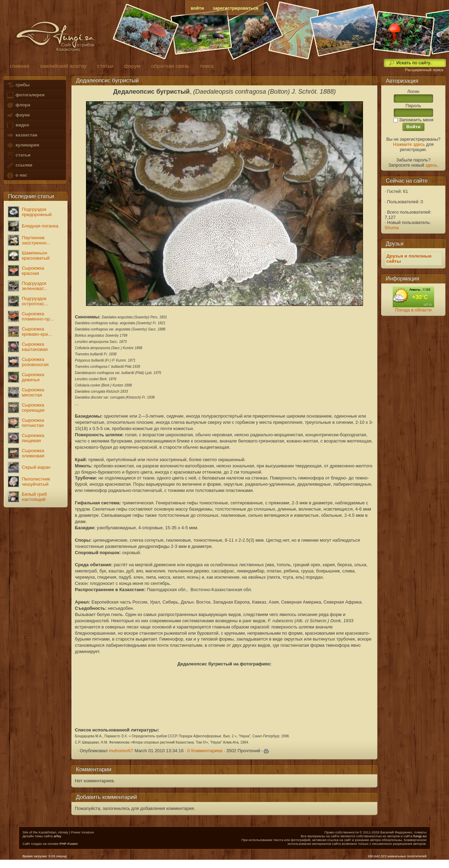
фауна (18, 115)
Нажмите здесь (409, 144)
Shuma (392, 228)
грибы (18, 85)
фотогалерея (25, 95)
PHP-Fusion (69, 844)
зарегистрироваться (236, 8)
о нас (17, 175)
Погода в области (413, 310)
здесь (431, 165)
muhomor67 (121, 751)
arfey (57, 836)
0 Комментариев (205, 751)
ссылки (19, 165)
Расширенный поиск (424, 70)
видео (18, 125)
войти (197, 8)
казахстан (22, 135)
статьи (18, 155)
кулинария (23, 145)
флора (18, 105)
